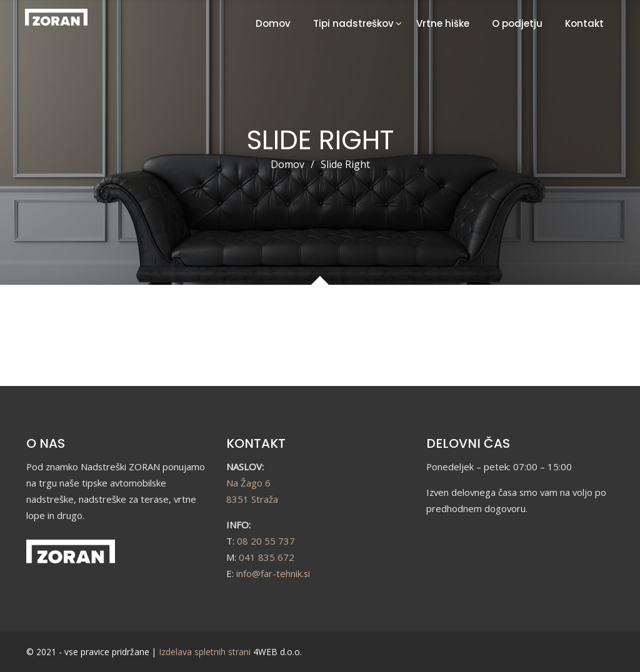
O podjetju (517, 23)
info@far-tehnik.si (273, 573)
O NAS (46, 443)
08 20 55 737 (266, 541)
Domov (273, 23)
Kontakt (584, 23)
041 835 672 (267, 557)
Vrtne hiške (443, 23)
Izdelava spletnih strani (205, 652)
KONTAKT (256, 443)
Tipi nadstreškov (353, 23)
